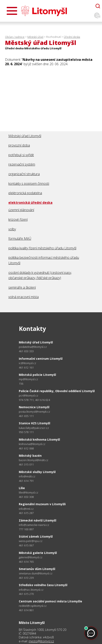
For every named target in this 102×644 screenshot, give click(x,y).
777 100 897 (26, 529)
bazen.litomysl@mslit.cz (34, 460)
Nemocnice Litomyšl (34, 407)
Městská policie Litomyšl (37, 375)
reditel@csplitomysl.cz (33, 606)
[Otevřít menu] (12, 11)
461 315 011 (26, 464)
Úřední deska (72, 37)
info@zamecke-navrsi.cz (34, 525)
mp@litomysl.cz (28, 379)
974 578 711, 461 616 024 (34, 400)
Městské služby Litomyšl (37, 472)
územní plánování (21, 210)
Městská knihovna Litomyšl (39, 439)
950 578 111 (26, 432)
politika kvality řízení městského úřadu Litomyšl (42, 248)
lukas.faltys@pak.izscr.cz (34, 428)
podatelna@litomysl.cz (33, 347)
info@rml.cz (26, 509)
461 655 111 (26, 416)
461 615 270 (26, 594)
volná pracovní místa (24, 297)
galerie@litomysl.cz (31, 557)
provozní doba (19, 145)
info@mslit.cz (27, 476)
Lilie (22, 488)
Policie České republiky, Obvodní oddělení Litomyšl (57, 391)
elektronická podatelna (25, 193)
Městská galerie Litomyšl (38, 553)
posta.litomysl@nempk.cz (34, 412)
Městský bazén (30, 456)
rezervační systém (22, 164)
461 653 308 (26, 497)
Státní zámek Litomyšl (36, 536)
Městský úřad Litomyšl (25, 136)
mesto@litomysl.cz (41, 641)
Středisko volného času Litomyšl (43, 585)
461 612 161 (26, 367)
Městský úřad (35, 37)
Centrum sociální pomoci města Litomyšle (50, 601)
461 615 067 (26, 545)
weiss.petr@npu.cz (31, 541)
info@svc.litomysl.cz (31, 590)
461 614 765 (26, 562)
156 (21, 384)
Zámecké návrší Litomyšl (38, 520)
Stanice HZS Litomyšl (34, 423)
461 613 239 (26, 578)
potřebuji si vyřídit (21, 155)
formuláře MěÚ (20, 238)
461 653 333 (26, 351)
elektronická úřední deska (30, 203)
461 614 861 (26, 610)
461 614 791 (26, 481)
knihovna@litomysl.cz (32, 444)
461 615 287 (26, 513)
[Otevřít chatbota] (98, 6)
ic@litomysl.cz (27, 363)
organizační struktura (24, 174)
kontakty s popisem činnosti (29, 184)
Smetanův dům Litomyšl (37, 569)
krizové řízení (18, 219)
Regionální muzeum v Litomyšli (42, 504)
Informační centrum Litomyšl (41, 359)
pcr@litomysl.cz (29, 396)
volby (12, 229)
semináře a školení (22, 287)
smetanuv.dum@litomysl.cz (36, 573)
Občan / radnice (15, 37)
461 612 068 (26, 448)
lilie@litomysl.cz (29, 493)
